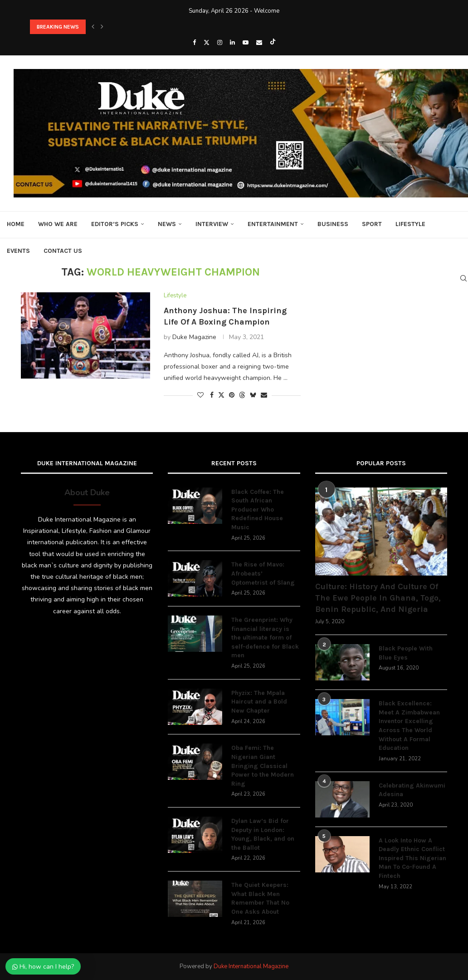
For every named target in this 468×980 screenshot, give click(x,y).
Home (16, 224)
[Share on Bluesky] (253, 395)
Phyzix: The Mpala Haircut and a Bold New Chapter (259, 702)
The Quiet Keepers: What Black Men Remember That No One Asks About (260, 898)
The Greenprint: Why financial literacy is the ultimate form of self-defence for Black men (265, 638)
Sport (372, 224)
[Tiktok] (273, 43)
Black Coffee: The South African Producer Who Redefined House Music (258, 510)
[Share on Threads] (242, 395)
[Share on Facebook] (212, 395)
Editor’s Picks (115, 224)
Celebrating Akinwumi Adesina (412, 790)
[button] (93, 27)
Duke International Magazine (251, 966)
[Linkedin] (232, 43)
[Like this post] (200, 395)
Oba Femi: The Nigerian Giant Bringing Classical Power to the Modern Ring (263, 766)
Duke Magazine (194, 337)
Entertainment (273, 224)
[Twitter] (207, 43)
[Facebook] (194, 43)
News (167, 224)
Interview (212, 224)
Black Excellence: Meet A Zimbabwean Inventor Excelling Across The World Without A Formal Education (409, 726)
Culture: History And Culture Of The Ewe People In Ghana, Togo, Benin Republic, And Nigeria (378, 598)
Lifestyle (410, 224)
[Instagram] (220, 43)
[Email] (259, 43)
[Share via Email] (264, 395)
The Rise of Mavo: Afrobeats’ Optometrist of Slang (263, 573)
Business (333, 224)
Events (18, 251)
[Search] (463, 278)
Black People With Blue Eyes (406, 653)
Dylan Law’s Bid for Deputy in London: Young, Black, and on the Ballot (263, 834)
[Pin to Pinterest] (232, 395)
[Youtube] (246, 43)
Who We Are (58, 224)
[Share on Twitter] (221, 395)
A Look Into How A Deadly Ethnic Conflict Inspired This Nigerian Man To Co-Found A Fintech (412, 858)
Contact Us (63, 251)
